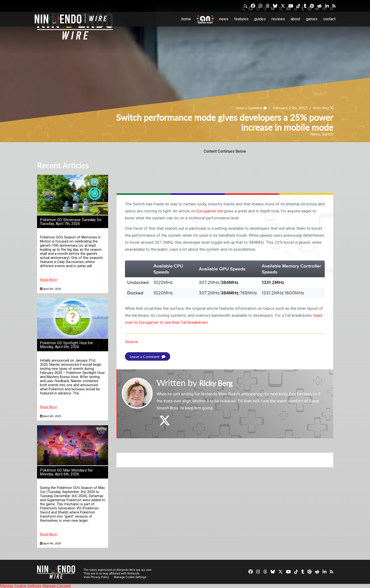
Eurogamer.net (210, 211)
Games (312, 19)
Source (131, 342)
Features (241, 19)
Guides (260, 19)
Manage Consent (57, 586)
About (295, 19)
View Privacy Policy (96, 577)
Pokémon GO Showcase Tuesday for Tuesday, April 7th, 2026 (71, 222)
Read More (49, 280)
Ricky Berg (319, 108)
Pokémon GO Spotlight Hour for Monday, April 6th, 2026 (66, 345)
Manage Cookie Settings (131, 577)
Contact (329, 19)
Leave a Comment (247, 108)
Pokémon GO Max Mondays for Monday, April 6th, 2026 (66, 472)
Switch (328, 134)
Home (186, 19)
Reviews (278, 19)
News (224, 19)
